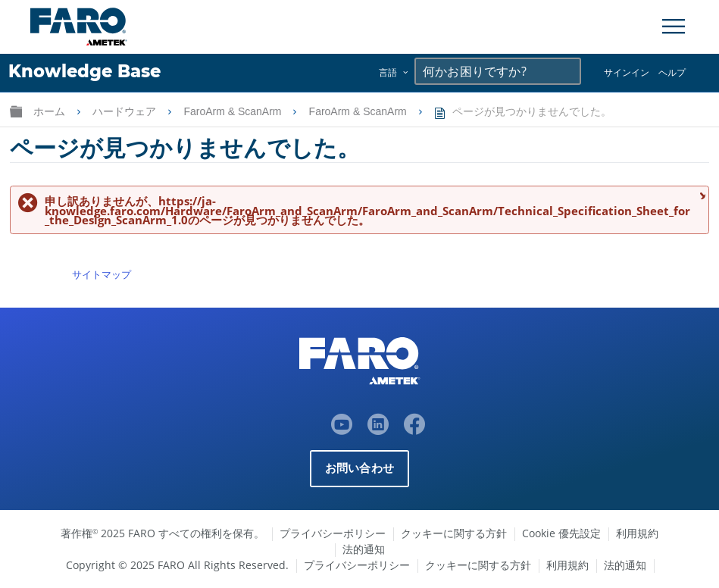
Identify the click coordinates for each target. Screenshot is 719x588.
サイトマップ (102, 274)
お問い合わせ (359, 468)
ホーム (51, 111)
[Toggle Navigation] (674, 27)
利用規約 (637, 533)
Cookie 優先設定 (561, 533)
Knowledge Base (84, 71)
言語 (388, 72)
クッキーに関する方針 (454, 533)
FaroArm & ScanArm (234, 111)
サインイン (627, 72)
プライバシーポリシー (333, 533)
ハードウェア (126, 111)
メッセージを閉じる (700, 195)
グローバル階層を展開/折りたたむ (16, 111)
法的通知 (364, 549)
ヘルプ (672, 72)
